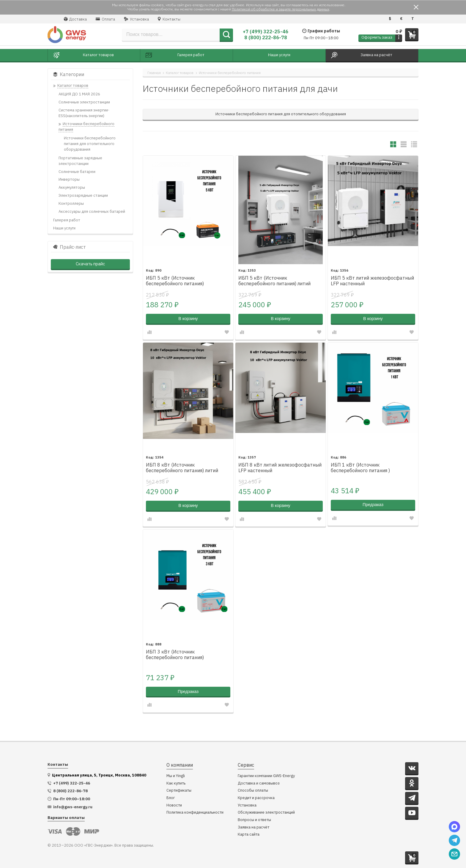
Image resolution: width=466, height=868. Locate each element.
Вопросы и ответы (254, 820)
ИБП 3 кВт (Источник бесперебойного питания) (175, 655)
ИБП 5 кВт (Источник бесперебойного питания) (175, 281)
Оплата (105, 19)
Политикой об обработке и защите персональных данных (281, 9)
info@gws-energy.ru (73, 807)
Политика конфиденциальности (195, 813)
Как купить (176, 783)
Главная (154, 73)
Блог (171, 798)
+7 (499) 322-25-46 (266, 31)
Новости (174, 805)
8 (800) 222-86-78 (266, 37)
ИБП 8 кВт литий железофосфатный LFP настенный (280, 468)
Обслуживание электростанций (266, 813)
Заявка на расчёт (254, 827)
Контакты (169, 19)
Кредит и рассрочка (256, 798)
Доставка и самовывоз (259, 783)
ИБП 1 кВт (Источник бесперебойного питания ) (360, 468)
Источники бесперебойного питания (230, 73)
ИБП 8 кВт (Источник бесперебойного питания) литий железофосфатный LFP (182, 468)
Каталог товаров (180, 73)
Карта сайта (249, 835)
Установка (136, 19)
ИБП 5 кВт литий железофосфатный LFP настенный (372, 281)
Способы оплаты (253, 791)
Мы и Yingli (176, 776)
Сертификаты (179, 791)
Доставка (75, 19)
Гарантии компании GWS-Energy (266, 776)
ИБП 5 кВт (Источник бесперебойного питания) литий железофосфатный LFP (274, 281)
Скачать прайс (90, 264)
